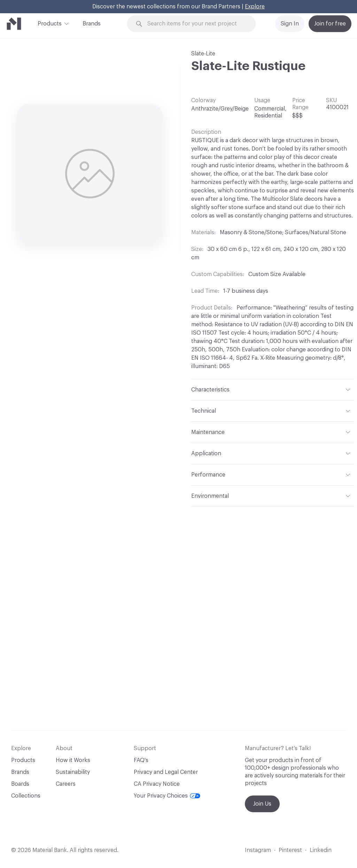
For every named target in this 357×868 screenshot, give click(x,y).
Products (50, 23)
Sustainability (73, 772)
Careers (66, 784)
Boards (20, 784)
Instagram (258, 850)
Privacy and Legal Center (166, 772)
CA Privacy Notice (157, 784)
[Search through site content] (196, 24)
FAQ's (141, 760)
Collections (26, 796)
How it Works (73, 760)
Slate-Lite (203, 54)
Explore (255, 7)
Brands (92, 24)
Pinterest (290, 850)
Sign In (290, 24)
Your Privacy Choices (167, 796)
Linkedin (321, 850)
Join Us (262, 804)
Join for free (330, 24)
